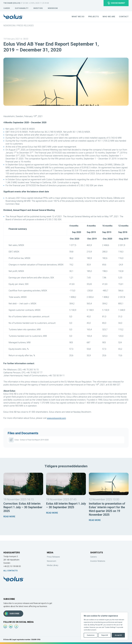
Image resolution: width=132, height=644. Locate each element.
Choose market (116, 3)
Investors (38, 8)
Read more (9, 517)
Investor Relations (98, 561)
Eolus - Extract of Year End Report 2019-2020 (29, 440)
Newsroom (53, 8)
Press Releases (25, 26)
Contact (124, 17)
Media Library (53, 565)
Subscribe (12, 614)
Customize (91, 635)
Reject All (105, 635)
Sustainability (22, 8)
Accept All (118, 635)
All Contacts (10, 571)
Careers (93, 557)
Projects (93, 17)
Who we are (109, 17)
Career (7, 8)
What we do (78, 17)
